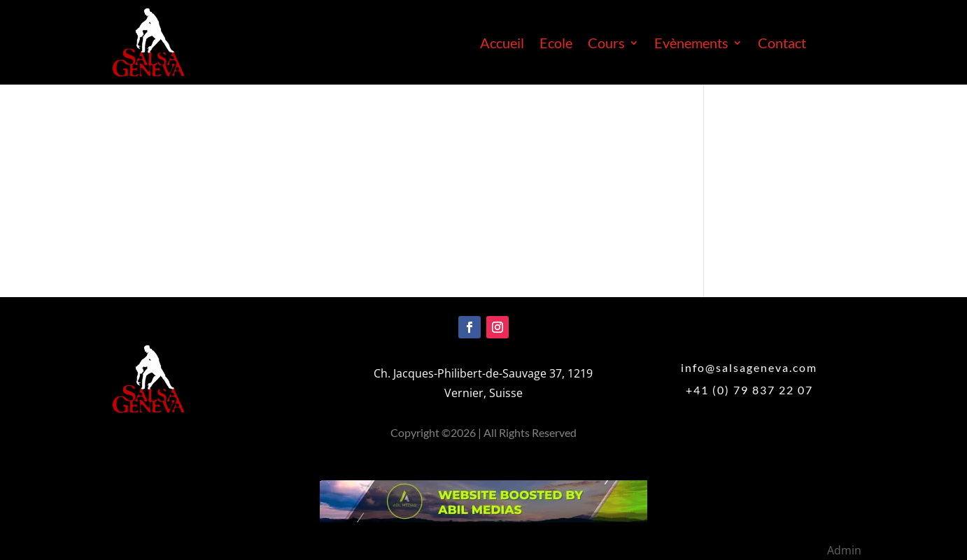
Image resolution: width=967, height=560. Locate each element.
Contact (782, 44)
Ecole (556, 44)
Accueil (502, 44)
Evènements (691, 44)
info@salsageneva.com (749, 367)
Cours (606, 44)
